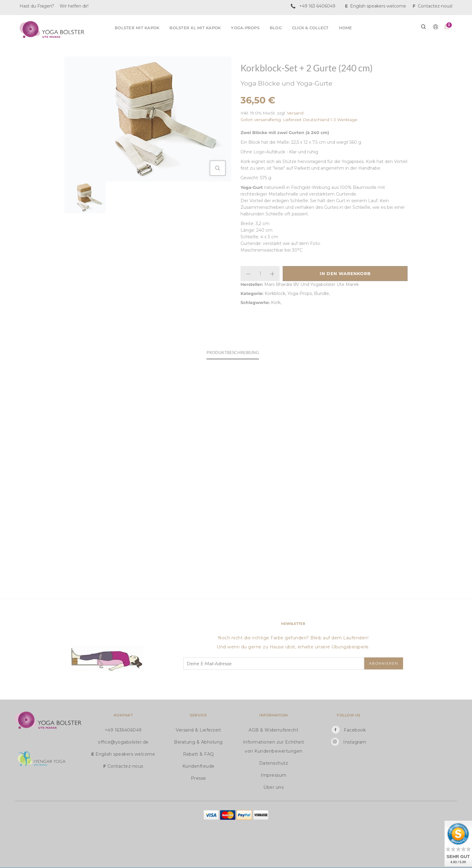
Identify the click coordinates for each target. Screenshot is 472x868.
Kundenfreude (199, 766)
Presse (199, 778)
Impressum (274, 775)
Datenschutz (274, 763)
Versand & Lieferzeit (198, 730)
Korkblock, (276, 293)
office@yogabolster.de (123, 742)
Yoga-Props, (301, 293)
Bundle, (322, 293)
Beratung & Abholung (198, 742)
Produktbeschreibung (233, 352)
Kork (276, 302)
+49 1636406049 (123, 730)
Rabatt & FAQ (199, 754)
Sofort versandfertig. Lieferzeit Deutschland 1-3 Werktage (299, 120)
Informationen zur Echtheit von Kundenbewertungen (274, 747)
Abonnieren (384, 663)
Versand (295, 113)
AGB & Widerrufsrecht (273, 730)
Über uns (273, 787)
